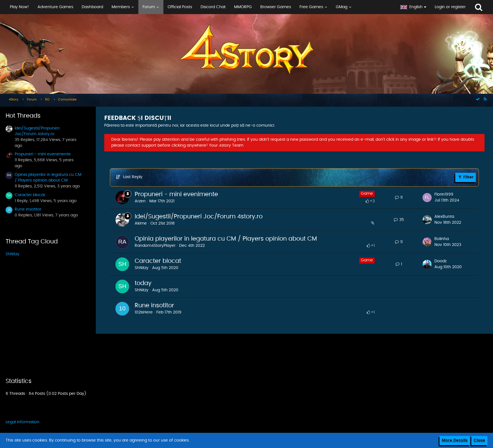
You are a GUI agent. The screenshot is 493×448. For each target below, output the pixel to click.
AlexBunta (444, 217)
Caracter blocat (30, 195)
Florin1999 (444, 194)
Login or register (450, 7)
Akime (141, 223)
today (143, 283)
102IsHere (144, 312)
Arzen (140, 201)
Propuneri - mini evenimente (43, 154)
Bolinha (442, 239)
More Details (455, 440)
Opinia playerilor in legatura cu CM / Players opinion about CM (226, 239)
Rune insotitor (28, 209)
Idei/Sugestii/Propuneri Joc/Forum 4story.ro (199, 217)
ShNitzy (13, 254)
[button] (198, 7)
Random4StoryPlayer (155, 246)
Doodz (440, 261)
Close (479, 440)
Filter (466, 177)
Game (367, 194)
